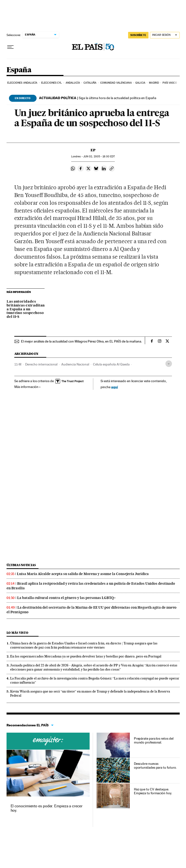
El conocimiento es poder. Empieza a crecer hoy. (47, 808)
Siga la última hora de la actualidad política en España (98, 98)
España (19, 70)
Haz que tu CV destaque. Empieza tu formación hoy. (153, 791)
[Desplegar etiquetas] (169, 364)
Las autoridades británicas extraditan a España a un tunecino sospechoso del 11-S (26, 309)
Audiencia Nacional (75, 364)
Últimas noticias (21, 565)
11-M (18, 364)
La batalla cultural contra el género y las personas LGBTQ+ (66, 598)
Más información (27, 387)
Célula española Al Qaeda (111, 364)
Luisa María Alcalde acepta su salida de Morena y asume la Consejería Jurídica (83, 574)
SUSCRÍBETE (138, 35)
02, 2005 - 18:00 (99, 157)
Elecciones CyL (51, 83)
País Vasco (170, 83)
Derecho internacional (41, 364)
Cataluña (90, 83)
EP (93, 150)
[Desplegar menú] (10, 47)
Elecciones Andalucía (22, 83)
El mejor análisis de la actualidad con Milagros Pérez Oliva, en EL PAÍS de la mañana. (81, 341)
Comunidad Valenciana (116, 83)
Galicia (140, 83)
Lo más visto (17, 633)
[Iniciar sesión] (165, 35)
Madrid (154, 83)
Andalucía (73, 83)
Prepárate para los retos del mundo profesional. (154, 740)
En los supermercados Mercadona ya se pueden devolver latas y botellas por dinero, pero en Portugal (86, 656)
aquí (115, 387)
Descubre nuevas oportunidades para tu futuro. (155, 766)
